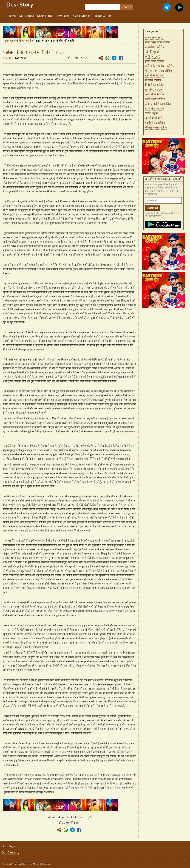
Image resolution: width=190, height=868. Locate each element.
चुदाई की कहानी (154, 118)
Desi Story (20, 5)
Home (12, 16)
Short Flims (45, 16)
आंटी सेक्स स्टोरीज (155, 94)
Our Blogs (8, 846)
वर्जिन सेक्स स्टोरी (154, 38)
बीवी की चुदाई (24, 41)
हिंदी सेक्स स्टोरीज (155, 85)
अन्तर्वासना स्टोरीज (155, 47)
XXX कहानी (152, 113)
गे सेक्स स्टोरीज (153, 80)
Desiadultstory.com (24, 864)
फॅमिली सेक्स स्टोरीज (156, 128)
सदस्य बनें (153, 208)
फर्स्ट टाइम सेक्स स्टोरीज (158, 42)
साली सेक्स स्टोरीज (155, 99)
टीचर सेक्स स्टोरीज (155, 109)
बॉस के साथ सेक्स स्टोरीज (159, 71)
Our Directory (10, 853)
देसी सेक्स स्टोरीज (154, 75)
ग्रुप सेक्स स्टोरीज (154, 90)
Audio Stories (82, 16)
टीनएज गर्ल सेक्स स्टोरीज (158, 104)
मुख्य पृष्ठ (9, 41)
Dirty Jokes (62, 16)
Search (126, 7)
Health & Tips (103, 16)
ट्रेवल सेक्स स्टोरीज (155, 61)
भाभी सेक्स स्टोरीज (155, 123)
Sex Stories (27, 16)
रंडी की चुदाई (152, 52)
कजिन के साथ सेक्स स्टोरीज (160, 66)
